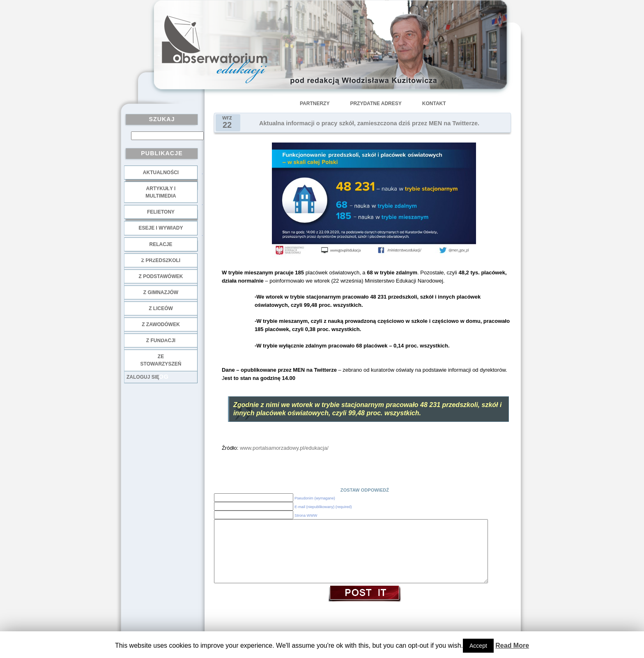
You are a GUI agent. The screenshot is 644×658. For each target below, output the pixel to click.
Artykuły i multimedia (161, 192)
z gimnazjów (161, 292)
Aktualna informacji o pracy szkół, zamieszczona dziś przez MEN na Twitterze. (369, 123)
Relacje (161, 244)
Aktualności (161, 173)
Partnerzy (315, 104)
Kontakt (434, 104)
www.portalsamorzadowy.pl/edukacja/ (284, 448)
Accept (478, 646)
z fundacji (161, 341)
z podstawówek (161, 276)
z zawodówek (161, 324)
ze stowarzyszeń (161, 360)
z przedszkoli (161, 260)
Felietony (161, 212)
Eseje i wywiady (161, 228)
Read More (512, 645)
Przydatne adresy (376, 104)
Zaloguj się (143, 377)
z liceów (161, 308)
